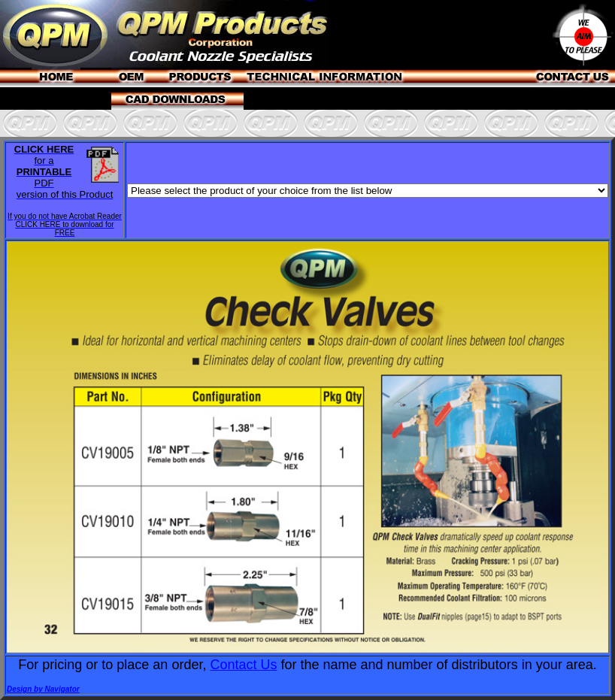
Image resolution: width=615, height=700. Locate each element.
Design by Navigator (43, 689)
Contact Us (243, 665)
